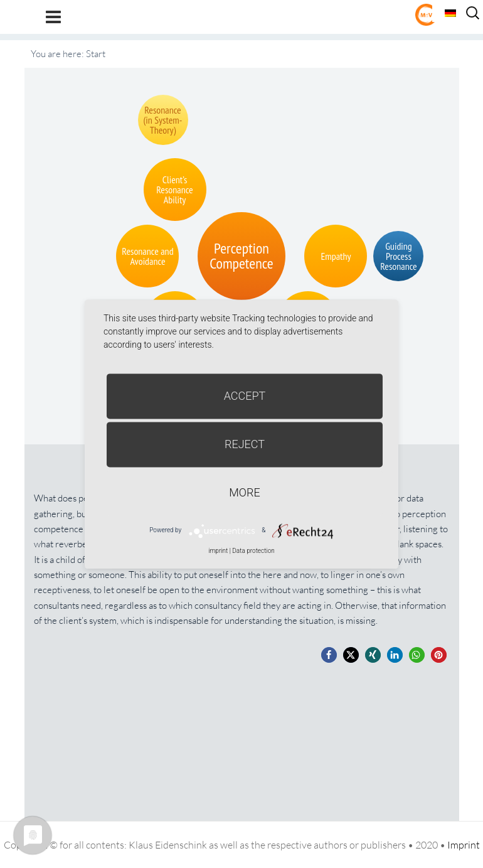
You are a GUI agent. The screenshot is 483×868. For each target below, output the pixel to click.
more (244, 492)
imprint (218, 551)
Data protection (253, 551)
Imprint (464, 845)
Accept (245, 396)
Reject (245, 444)
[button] (329, 655)
